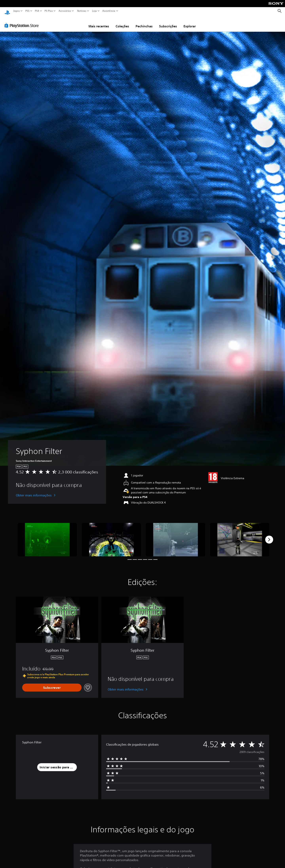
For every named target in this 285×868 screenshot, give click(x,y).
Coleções (122, 22)
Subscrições (168, 22)
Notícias (82, 11)
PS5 (27, 11)
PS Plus (49, 11)
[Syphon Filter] (47, 536)
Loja (94, 11)
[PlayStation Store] (23, 22)
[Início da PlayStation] (7, 11)
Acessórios (65, 11)
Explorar (190, 22)
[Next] (269, 536)
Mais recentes (99, 22)
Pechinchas (144, 22)
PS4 (37, 11)
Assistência (109, 11)
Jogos (17, 11)
